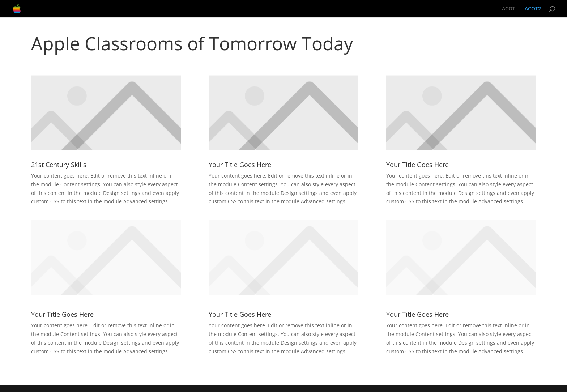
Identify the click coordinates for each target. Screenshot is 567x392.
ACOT (509, 9)
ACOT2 (533, 9)
